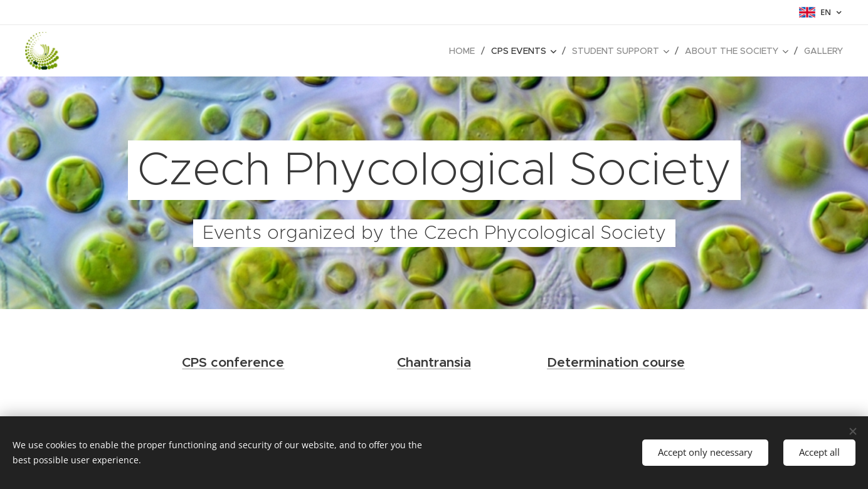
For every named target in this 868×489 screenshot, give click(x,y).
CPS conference (233, 362)
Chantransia (434, 362)
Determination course (616, 362)
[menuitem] (465, 51)
